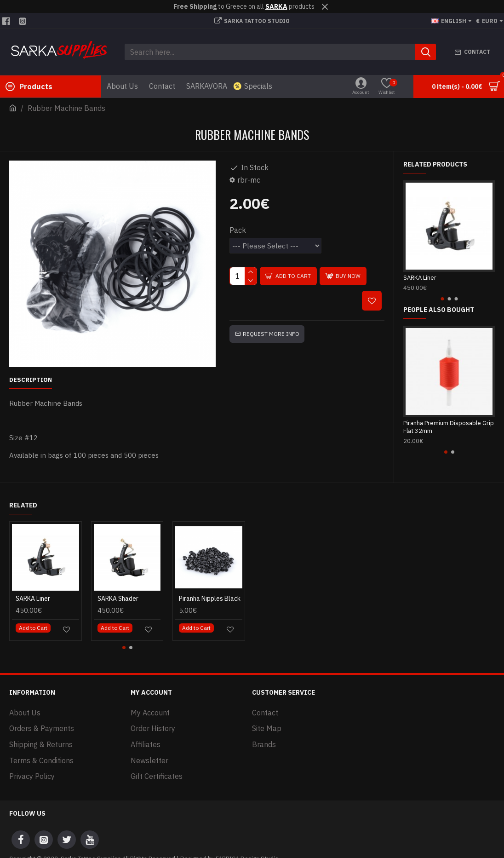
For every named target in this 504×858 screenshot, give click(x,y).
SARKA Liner (420, 278)
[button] (442, 299)
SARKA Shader (118, 593)
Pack (238, 230)
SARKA (276, 6)
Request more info (271, 334)
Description (31, 380)
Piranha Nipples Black (210, 593)
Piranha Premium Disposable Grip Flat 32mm (449, 427)
